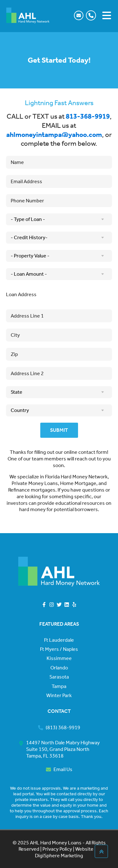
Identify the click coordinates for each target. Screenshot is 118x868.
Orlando (59, 668)
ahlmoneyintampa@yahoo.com (54, 135)
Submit (59, 430)
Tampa (59, 686)
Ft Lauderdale (59, 640)
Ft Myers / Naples (59, 649)
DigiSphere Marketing (59, 856)
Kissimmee (59, 658)
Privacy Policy (57, 849)
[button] (92, 15)
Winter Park (59, 696)
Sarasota (59, 677)
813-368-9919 (88, 116)
